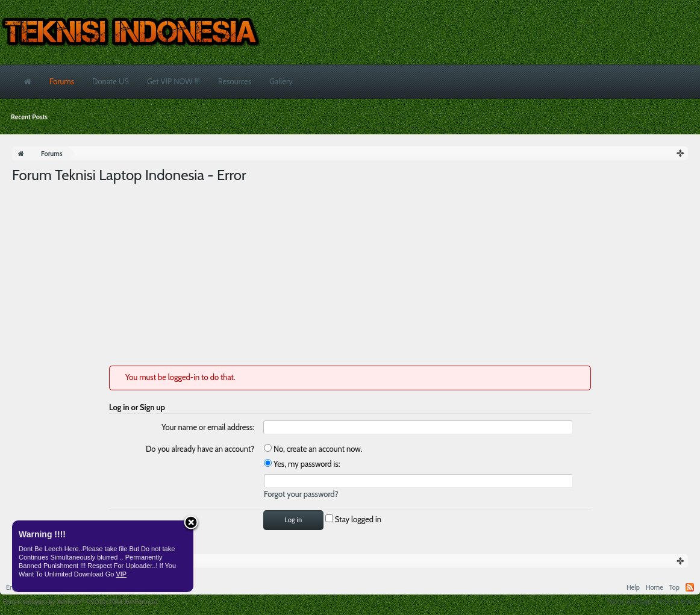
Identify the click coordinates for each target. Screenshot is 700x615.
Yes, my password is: (302, 464)
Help (633, 587)
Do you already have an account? (200, 449)
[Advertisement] (350, 275)
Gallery (281, 81)
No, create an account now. (313, 449)
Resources (235, 81)
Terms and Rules (630, 602)
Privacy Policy (678, 602)
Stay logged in (353, 519)
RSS (690, 587)
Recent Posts (29, 117)
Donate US (111, 81)
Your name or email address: (208, 427)
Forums (62, 81)
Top (674, 587)
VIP (121, 574)
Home (655, 587)
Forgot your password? (301, 494)
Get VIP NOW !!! (173, 81)
